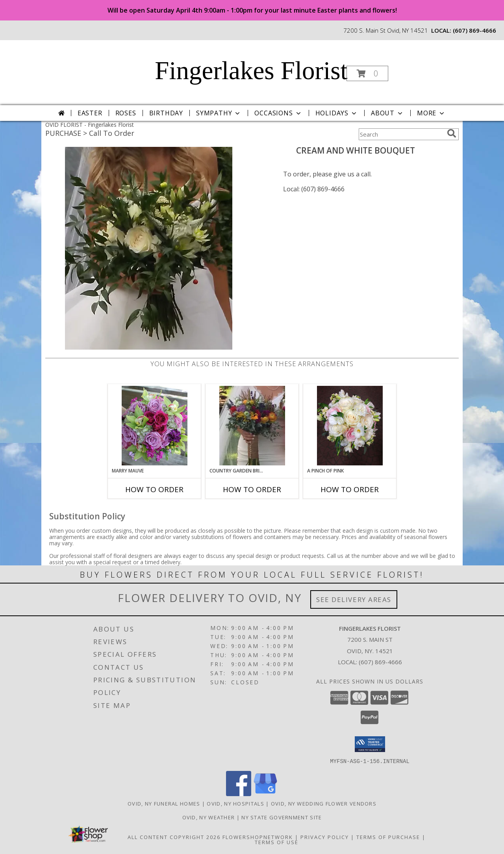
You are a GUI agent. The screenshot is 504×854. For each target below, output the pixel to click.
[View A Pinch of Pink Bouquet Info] (350, 426)
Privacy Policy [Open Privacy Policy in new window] (325, 837)
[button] (367, 73)
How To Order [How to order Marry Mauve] (154, 489)
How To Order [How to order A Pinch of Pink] (350, 489)
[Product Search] (401, 134)
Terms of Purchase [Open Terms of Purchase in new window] (388, 837)
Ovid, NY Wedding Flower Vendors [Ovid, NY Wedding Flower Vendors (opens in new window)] (324, 803)
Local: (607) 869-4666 (314, 189)
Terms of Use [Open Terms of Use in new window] (277, 842)
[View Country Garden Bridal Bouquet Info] (252, 426)
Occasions (278, 113)
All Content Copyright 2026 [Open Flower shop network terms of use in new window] (174, 837)
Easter (90, 113)
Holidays (337, 113)
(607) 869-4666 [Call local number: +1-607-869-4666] (474, 30)
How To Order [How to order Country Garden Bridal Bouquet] (252, 489)
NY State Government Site (282, 817)
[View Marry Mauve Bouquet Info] (155, 426)
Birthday (166, 113)
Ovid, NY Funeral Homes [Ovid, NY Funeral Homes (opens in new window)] (164, 803)
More (431, 113)
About (387, 113)
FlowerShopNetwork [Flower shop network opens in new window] (258, 837)
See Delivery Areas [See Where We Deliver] (354, 599)
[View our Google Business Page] (265, 794)
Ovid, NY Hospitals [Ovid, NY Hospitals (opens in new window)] (235, 803)
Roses (126, 113)
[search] (452, 133)
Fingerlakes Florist (251, 70)
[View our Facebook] (239, 794)
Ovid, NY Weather (209, 817)
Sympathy (219, 113)
